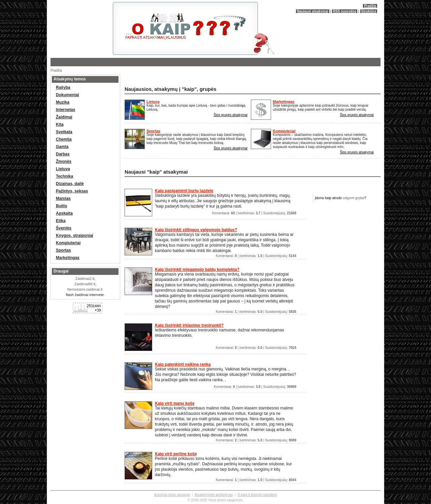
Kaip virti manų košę (175, 403)
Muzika (63, 102)
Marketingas (284, 102)
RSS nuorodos (345, 11)
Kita (60, 124)
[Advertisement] (202, 79)
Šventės (64, 228)
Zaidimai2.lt (85, 279)
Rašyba (63, 87)
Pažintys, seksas (72, 191)
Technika (64, 176)
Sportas (153, 131)
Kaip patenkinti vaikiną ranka (183, 364)
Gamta (62, 147)
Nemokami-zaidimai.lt (85, 289)
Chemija (64, 139)
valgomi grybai (354, 198)
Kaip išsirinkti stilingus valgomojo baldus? (196, 230)
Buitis (61, 206)
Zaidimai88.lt (85, 284)
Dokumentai (68, 95)
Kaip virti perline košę (176, 454)
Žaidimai (64, 117)
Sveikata (64, 132)
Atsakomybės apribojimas (213, 495)
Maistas (63, 199)
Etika (61, 221)
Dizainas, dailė (70, 184)
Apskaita (64, 213)
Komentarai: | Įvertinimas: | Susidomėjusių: (254, 213)
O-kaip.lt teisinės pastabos (257, 495)
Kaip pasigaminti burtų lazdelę (184, 191)
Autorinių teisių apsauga (172, 495)
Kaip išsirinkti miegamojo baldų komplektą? (197, 269)
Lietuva (153, 102)
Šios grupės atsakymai (230, 115)
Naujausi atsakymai (313, 11)
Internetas (65, 110)
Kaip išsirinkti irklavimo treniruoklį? (189, 325)
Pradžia (370, 6)
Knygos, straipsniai (75, 236)
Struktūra (369, 11)
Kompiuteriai (284, 131)
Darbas (63, 154)
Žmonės (64, 161)
